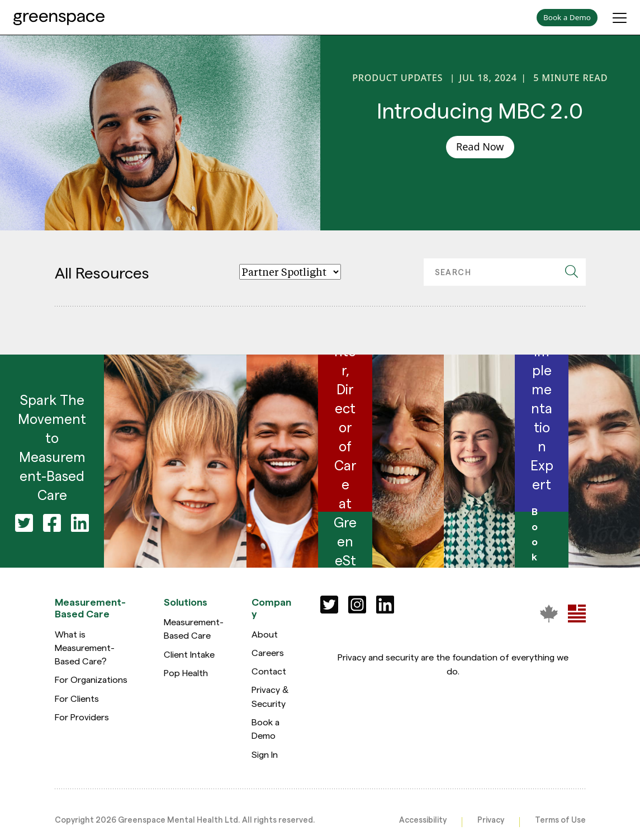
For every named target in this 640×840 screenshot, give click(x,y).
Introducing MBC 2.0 (480, 109)
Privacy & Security (270, 696)
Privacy (491, 819)
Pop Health (186, 673)
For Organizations (91, 679)
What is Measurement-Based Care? (85, 648)
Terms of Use (560, 819)
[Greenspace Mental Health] (549, 613)
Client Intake (189, 654)
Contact (269, 671)
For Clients (77, 698)
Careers (268, 652)
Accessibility (423, 819)
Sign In (265, 754)
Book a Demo (266, 728)
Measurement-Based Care (194, 628)
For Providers (82, 717)
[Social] (329, 605)
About (265, 634)
